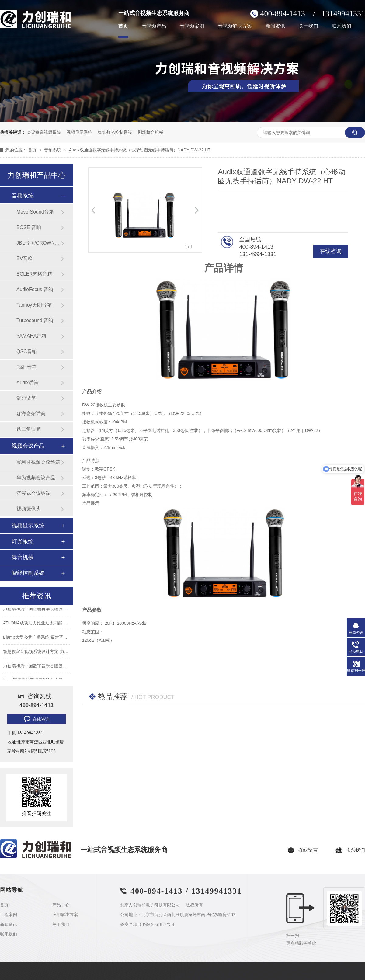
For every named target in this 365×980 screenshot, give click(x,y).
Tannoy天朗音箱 (34, 305)
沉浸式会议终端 (33, 493)
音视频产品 (154, 26)
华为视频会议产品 (36, 478)
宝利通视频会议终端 (38, 462)
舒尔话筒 (26, 398)
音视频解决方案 (235, 26)
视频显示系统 (79, 132)
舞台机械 (23, 557)
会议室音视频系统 (44, 132)
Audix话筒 (27, 382)
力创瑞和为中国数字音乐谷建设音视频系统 (43, 667)
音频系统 (53, 150)
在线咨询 (331, 251)
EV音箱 (24, 258)
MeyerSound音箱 (35, 212)
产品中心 (61, 905)
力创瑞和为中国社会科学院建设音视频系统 (43, 610)
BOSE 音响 (29, 227)
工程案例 (9, 915)
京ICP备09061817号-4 (154, 924)
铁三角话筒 (29, 429)
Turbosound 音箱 (35, 320)
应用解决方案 (65, 915)
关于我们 (308, 26)
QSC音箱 (27, 351)
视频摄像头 (29, 509)
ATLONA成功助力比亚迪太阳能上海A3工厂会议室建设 (54, 624)
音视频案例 (192, 26)
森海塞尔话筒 (31, 414)
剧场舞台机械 (151, 132)
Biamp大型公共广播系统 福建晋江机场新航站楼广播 (52, 639)
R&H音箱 (26, 367)
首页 (123, 26)
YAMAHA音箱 (31, 336)
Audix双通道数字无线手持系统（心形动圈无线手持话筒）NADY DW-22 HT (139, 150)
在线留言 (308, 850)
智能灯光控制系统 (115, 132)
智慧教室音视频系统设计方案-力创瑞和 (40, 653)
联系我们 (342, 26)
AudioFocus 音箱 (35, 289)
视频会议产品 (28, 446)
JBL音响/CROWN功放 (39, 243)
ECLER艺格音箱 (34, 274)
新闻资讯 (275, 26)
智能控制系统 (28, 573)
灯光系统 (23, 541)
